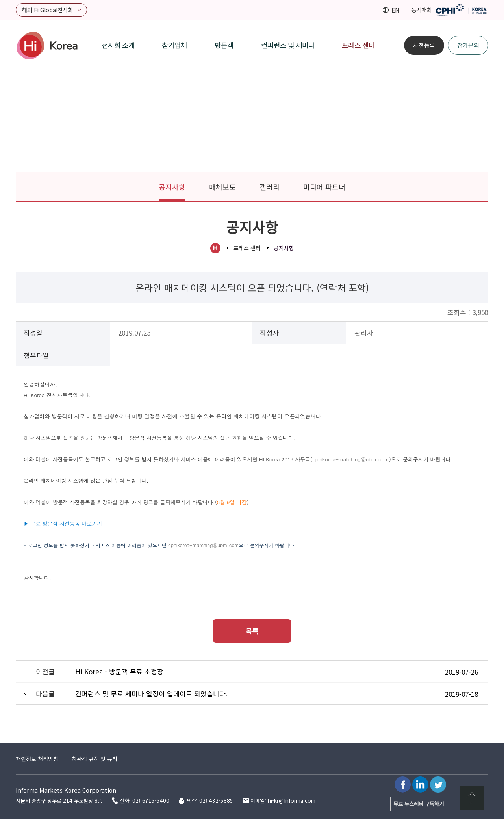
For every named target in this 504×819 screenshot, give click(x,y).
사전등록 (424, 45)
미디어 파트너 (324, 187)
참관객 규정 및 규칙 (94, 759)
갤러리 (270, 187)
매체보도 (222, 187)
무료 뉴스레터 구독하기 (419, 804)
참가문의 (468, 45)
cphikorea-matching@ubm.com (204, 545)
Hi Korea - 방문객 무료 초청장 (119, 671)
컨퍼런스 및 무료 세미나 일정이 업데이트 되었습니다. (151, 694)
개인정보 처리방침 (37, 759)
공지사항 (172, 187)
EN (396, 10)
